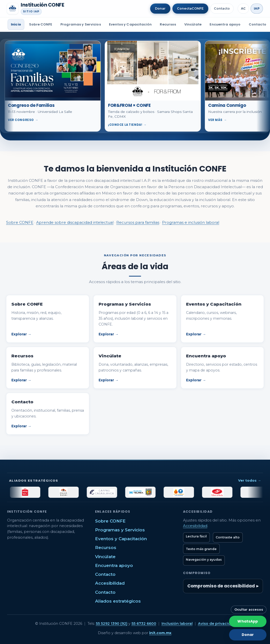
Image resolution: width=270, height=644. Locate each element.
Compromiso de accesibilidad (221, 586)
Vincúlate (193, 24)
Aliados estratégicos (118, 601)
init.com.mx (160, 633)
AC (243, 8)
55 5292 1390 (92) (112, 624)
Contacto (222, 8)
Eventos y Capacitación (130, 24)
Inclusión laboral (177, 624)
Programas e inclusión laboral (191, 222)
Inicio (16, 24)
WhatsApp (248, 621)
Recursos (168, 24)
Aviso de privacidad (217, 624)
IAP (257, 8)
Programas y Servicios (81, 24)
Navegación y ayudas (204, 560)
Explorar (21, 334)
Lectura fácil (196, 536)
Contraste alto (228, 537)
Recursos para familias (138, 222)
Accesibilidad (110, 583)
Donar (160, 8)
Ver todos (250, 480)
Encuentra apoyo (225, 24)
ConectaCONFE (190, 8)
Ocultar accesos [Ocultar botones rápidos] (249, 610)
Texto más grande (201, 549)
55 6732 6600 (144, 624)
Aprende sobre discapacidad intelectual (75, 222)
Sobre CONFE (41, 24)
